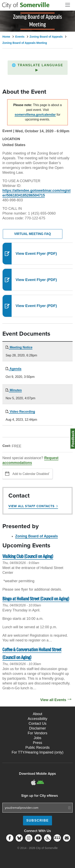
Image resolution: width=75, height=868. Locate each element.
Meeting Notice (21, 347)
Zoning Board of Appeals (46, 37)
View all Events (53, 700)
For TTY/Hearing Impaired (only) (37, 752)
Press (37, 743)
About (37, 714)
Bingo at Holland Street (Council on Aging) (36, 599)
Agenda (15, 369)
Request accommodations (30, 460)
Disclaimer (37, 728)
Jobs (37, 738)
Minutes (15, 390)
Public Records (37, 748)
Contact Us (37, 724)
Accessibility (37, 719)
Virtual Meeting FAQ (33, 234)
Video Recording (22, 412)
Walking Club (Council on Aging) (28, 557)
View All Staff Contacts (31, 506)
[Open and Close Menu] (68, 5)
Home (6, 37)
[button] (38, 68)
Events (20, 37)
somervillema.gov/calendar (35, 115)
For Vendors (37, 733)
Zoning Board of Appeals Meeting (25, 43)
